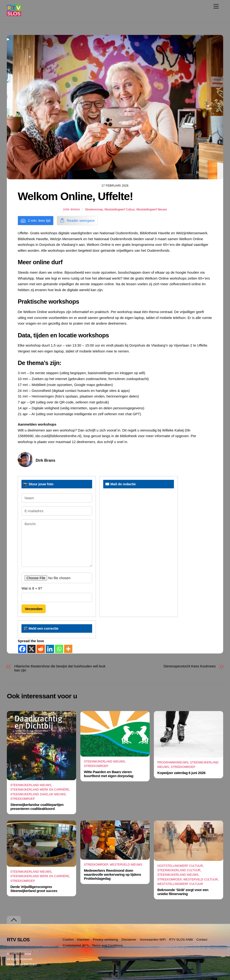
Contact (202, 940)
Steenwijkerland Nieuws (31, 785)
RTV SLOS (17, 954)
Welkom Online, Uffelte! (75, 196)
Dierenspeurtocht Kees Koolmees (190, 666)
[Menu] (216, 6)
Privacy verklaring (105, 940)
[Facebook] (22, 649)
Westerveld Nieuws (126, 865)
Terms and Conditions (107, 945)
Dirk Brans (72, 209)
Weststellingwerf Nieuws (152, 209)
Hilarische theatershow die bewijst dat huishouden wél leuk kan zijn (60, 668)
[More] (68, 649)
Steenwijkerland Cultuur (179, 870)
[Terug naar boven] (14, 920)
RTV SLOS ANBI (181, 940)
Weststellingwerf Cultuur (120, 209)
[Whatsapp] (59, 649)
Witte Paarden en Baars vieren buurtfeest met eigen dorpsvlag (109, 774)
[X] (31, 649)
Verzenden (34, 609)
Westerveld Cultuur (201, 879)
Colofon (68, 940)
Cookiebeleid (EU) (76, 945)
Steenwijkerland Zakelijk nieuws (38, 794)
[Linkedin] (50, 649)
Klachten (83, 940)
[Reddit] (41, 649)
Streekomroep (94, 209)
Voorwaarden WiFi (153, 940)
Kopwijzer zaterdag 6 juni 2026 (181, 773)
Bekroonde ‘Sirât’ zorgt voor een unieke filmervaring (183, 892)
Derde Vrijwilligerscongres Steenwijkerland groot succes (34, 889)
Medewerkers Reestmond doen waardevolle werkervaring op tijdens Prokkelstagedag (113, 874)
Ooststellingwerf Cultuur (180, 866)
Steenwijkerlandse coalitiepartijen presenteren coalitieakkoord (37, 807)
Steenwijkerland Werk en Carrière (40, 790)
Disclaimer (129, 940)
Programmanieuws (173, 762)
